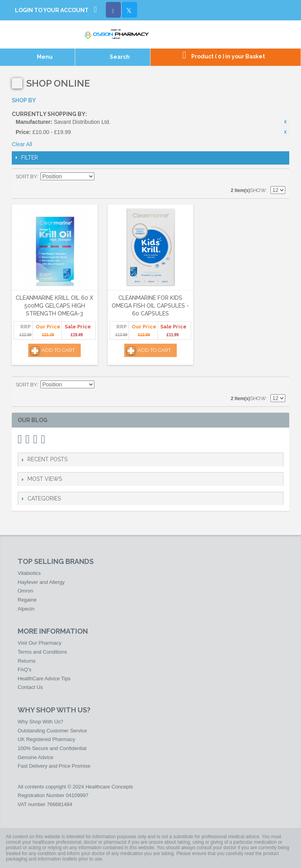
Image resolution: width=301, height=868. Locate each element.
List (279, 177)
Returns (27, 661)
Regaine (27, 600)
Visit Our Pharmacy (40, 643)
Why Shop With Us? (40, 722)
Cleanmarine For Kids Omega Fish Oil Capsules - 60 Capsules (150, 305)
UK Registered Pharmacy (46, 739)
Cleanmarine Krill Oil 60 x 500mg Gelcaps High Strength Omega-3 (54, 305)
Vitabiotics (29, 573)
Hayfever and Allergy (41, 582)
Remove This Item (285, 122)
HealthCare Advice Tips (44, 679)
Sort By (26, 177)
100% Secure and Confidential (52, 748)
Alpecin (26, 609)
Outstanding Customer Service (52, 731)
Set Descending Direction (102, 177)
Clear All (22, 144)
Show (258, 190)
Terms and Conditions (42, 652)
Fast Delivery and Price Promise (54, 766)
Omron (25, 591)
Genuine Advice (35, 757)
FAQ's (24, 670)
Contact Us (30, 687)
